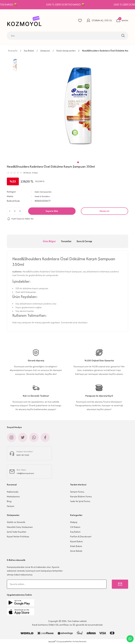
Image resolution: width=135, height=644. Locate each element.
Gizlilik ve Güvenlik (16, 522)
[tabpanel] (78, 107)
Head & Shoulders (44, 196)
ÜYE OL (107, 20)
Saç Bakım (75, 532)
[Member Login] (87, 21)
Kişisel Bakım (76, 541)
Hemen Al (104, 211)
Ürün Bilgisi (49, 241)
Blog (9, 501)
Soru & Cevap (84, 241)
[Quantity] (15, 211)
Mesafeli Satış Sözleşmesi (20, 527)
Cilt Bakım (75, 527)
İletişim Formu (77, 492)
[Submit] (120, 584)
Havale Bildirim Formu (81, 497)
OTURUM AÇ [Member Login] (96, 20)
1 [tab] (78, 162)
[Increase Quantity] (20, 211)
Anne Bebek (76, 551)
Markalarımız (13, 497)
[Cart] (121, 21)
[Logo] (25, 20)
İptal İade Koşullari (17, 532)
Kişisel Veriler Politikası (18, 537)
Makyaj (74, 522)
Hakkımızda (13, 492)
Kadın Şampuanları (44, 192)
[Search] (67, 36)
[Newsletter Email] (57, 584)
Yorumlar (66, 241)
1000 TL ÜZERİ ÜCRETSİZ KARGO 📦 (77, 5)
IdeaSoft (52, 642)
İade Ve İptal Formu (80, 501)
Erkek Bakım (76, 546)
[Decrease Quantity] (10, 211)
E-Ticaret (61, 642)
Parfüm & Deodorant (81, 537)
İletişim (11, 506)
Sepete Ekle (52, 211)
